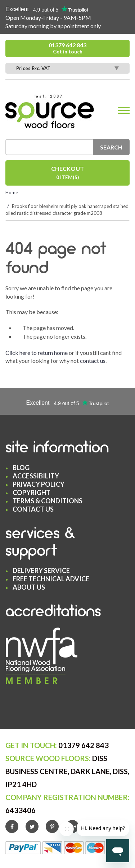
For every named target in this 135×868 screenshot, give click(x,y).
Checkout (67, 173)
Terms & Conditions (48, 501)
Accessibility (36, 476)
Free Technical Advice (51, 579)
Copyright (31, 492)
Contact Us (33, 509)
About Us (29, 587)
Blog (21, 468)
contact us (93, 361)
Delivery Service (41, 570)
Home (12, 192)
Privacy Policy (39, 484)
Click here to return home (37, 353)
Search (111, 147)
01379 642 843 (67, 48)
